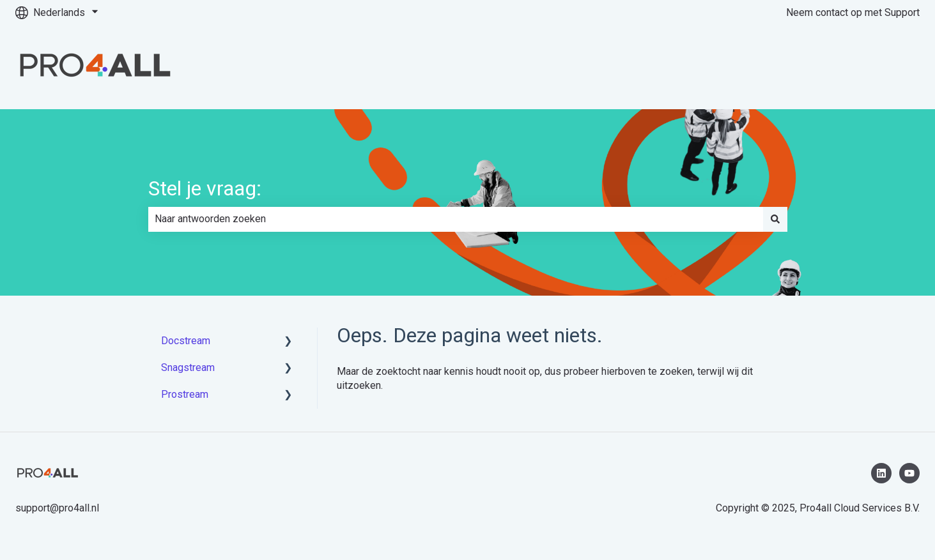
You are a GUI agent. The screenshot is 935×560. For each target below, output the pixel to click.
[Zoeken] (775, 219)
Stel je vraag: (205, 188)
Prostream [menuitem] (185, 394)
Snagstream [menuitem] (188, 367)
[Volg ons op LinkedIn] (881, 473)
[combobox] (456, 219)
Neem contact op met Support (853, 12)
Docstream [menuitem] (186, 341)
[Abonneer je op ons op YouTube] (909, 473)
